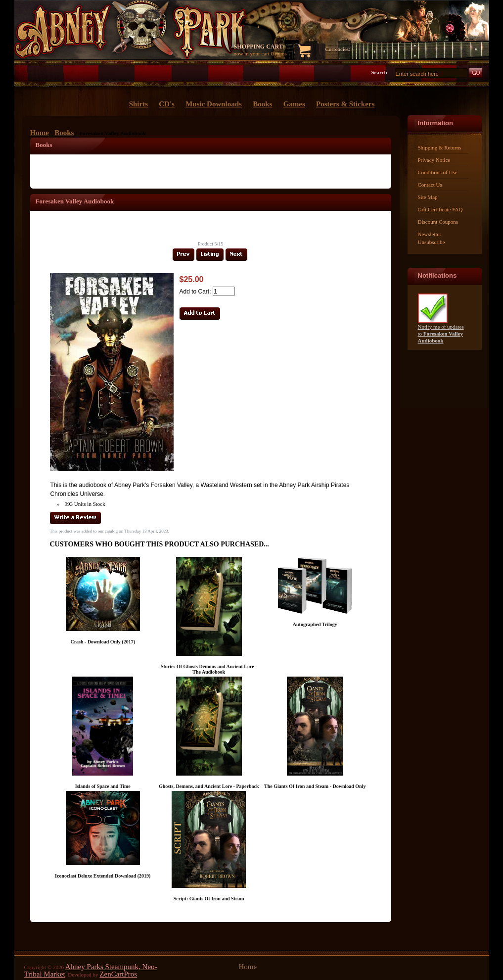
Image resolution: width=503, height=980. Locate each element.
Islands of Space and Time (103, 786)
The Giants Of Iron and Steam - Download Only (315, 786)
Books (64, 133)
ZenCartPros (118, 974)
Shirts (138, 104)
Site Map (428, 197)
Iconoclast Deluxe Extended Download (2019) (103, 876)
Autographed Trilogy (315, 624)
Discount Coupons (438, 222)
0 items (279, 53)
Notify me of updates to (441, 331)
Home (40, 133)
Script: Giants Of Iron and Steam (209, 899)
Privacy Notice (434, 160)
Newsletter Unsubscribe (432, 238)
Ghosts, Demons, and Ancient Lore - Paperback (209, 786)
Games (294, 104)
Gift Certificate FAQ (440, 209)
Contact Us (430, 185)
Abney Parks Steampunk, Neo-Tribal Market (91, 970)
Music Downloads (214, 104)
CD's (167, 104)
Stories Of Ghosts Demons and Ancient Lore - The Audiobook (209, 669)
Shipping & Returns (440, 147)
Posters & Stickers (345, 104)
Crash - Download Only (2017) (103, 642)
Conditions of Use (438, 172)
